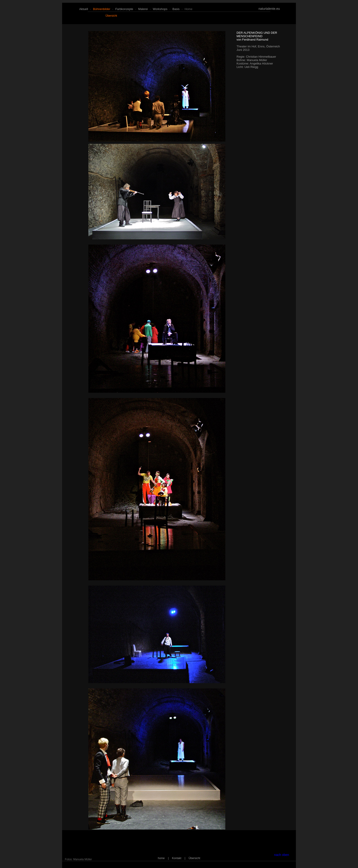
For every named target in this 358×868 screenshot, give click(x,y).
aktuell (84, 9)
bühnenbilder (101, 9)
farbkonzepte (124, 9)
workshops (160, 9)
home (189, 9)
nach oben (282, 855)
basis (176, 9)
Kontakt (177, 858)
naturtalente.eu (269, 9)
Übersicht (111, 16)
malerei (143, 9)
